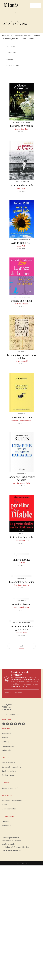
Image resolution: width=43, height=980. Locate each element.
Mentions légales (9, 844)
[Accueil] (11, 5)
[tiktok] (23, 724)
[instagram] (12, 724)
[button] (12, 46)
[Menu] (36, 5)
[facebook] (4, 724)
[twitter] (8, 724)
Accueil (4, 13)
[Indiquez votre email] (19, 693)
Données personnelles (10, 838)
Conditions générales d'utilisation (15, 847)
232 (22, 646)
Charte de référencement (12, 851)
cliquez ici (24, 686)
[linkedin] (19, 724)
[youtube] (15, 724)
